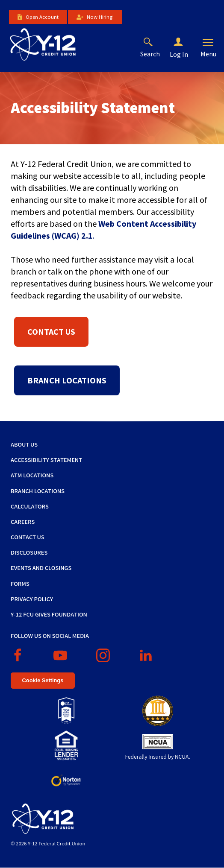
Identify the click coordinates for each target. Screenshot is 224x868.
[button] (185, 42)
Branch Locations (67, 380)
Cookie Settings (43, 680)
